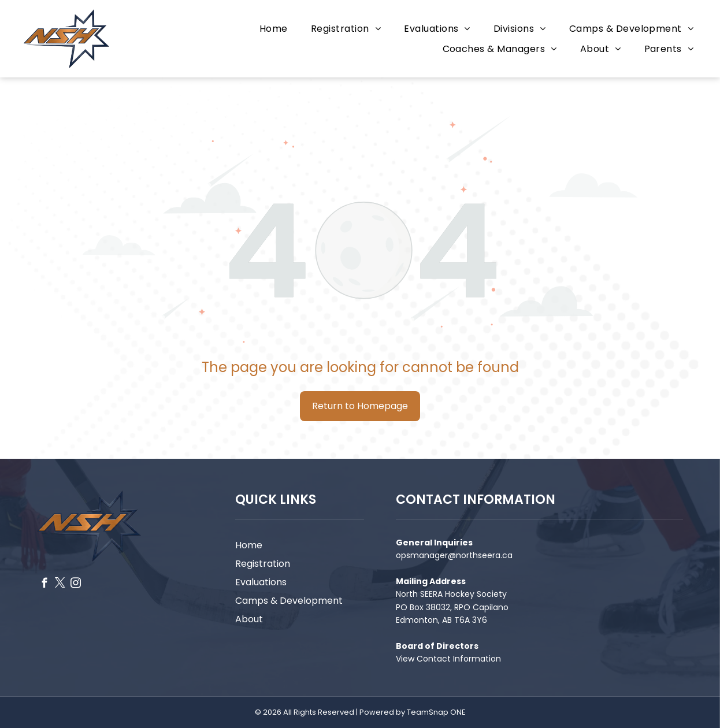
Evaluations (261, 582)
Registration (263, 564)
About (249, 619)
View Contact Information (448, 659)
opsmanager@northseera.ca (454, 555)
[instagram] (76, 585)
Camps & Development (289, 601)
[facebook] (45, 585)
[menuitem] (274, 29)
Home (249, 545)
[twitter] (60, 585)
